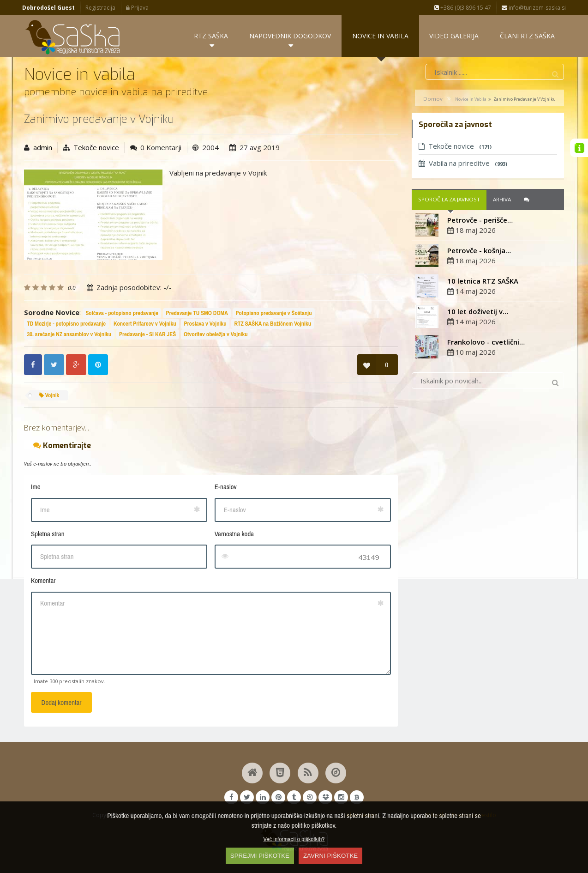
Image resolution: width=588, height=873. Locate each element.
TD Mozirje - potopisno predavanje (66, 325)
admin (43, 148)
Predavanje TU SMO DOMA (197, 314)
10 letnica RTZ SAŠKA (483, 282)
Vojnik (49, 396)
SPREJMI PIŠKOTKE (260, 856)
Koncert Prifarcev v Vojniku (145, 325)
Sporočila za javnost (449, 201)
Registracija (100, 8)
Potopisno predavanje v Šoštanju (274, 314)
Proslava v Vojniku (205, 325)
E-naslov (226, 488)
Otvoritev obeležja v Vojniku (216, 335)
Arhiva (502, 201)
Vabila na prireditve (463, 164)
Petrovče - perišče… (480, 221)
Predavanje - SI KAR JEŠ (147, 335)
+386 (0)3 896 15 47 (463, 8)
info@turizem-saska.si (534, 8)
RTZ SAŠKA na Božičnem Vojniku (273, 325)
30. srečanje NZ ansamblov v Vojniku (69, 335)
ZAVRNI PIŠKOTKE (330, 856)
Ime (36, 488)
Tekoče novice (96, 148)
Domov (433, 100)
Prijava (137, 8)
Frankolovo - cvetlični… (486, 343)
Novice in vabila (471, 100)
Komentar (43, 582)
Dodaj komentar (62, 704)
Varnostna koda (234, 535)
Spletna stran (48, 535)
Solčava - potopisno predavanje (122, 314)
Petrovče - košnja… (479, 251)
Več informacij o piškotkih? (294, 839)
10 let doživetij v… (478, 312)
